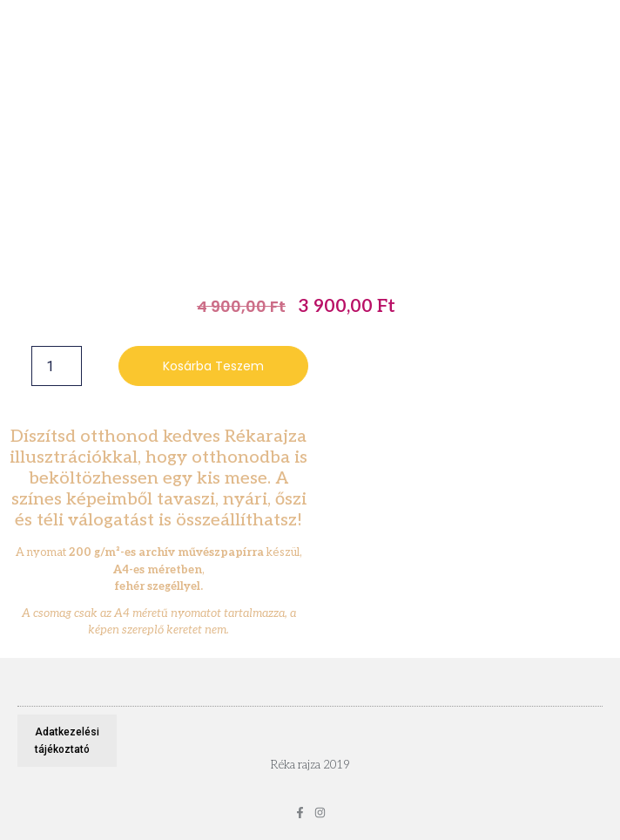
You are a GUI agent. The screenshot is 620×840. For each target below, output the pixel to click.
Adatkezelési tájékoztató (67, 741)
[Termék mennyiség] (57, 366)
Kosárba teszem (213, 366)
